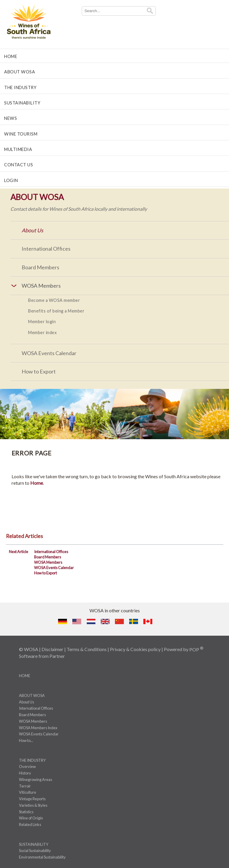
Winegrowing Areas (36, 780)
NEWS (11, 118)
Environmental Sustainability (42, 857)
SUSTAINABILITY (22, 103)
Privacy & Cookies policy (135, 649)
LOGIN (11, 180)
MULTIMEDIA (18, 149)
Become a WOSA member (54, 300)
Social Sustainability (35, 851)
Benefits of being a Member (56, 311)
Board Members (40, 267)
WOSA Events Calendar (49, 353)
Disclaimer (52, 649)
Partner (57, 656)
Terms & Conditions (87, 649)
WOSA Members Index (38, 728)
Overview (27, 766)
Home (37, 483)
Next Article (19, 552)
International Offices (46, 249)
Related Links (30, 824)
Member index (42, 332)
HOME (11, 56)
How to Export (39, 371)
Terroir (25, 786)
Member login (42, 322)
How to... (26, 740)
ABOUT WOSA (20, 72)
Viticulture (28, 792)
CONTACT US (19, 165)
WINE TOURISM (21, 134)
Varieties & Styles (33, 805)
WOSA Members (48, 562)
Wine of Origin (31, 818)
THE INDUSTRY (20, 87)
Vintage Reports (32, 799)
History (25, 773)
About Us (32, 230)
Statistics (26, 812)
